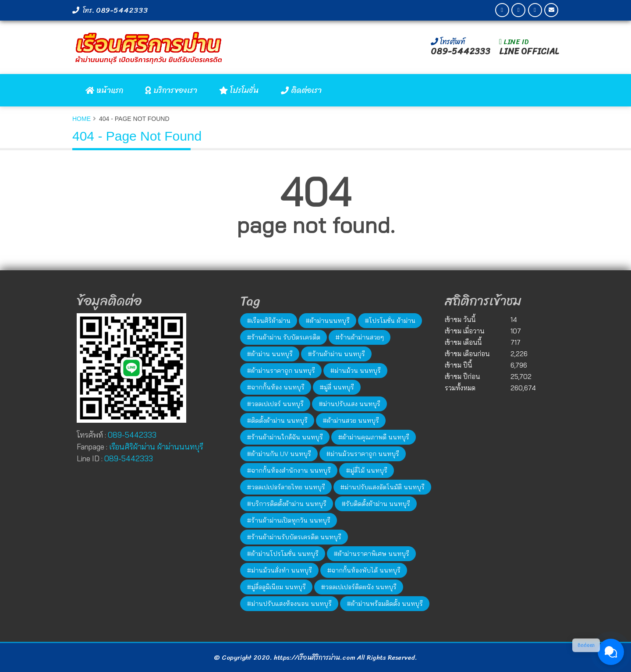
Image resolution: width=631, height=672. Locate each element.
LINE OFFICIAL (529, 51)
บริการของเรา (171, 90)
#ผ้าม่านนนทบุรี (328, 321)
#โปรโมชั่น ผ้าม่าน (390, 321)
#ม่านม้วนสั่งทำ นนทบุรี (279, 570)
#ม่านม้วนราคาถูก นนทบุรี (363, 454)
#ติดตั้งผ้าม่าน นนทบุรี (277, 421)
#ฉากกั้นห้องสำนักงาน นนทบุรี (289, 470)
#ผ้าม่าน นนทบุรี (270, 354)
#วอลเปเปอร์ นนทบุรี (275, 404)
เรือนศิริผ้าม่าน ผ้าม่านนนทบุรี (156, 447)
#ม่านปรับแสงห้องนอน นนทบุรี (289, 604)
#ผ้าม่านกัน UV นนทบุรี (279, 454)
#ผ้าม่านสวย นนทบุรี (351, 421)
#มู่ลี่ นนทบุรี (337, 387)
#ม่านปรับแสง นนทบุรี (349, 404)
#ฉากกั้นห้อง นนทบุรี (276, 387)
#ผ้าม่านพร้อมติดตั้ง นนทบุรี (385, 604)
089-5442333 (122, 10)
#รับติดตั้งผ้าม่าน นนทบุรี (376, 504)
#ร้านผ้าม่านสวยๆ (360, 337)
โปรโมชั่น (239, 90)
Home (82, 119)
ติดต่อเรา (301, 90)
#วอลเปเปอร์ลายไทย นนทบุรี (286, 487)
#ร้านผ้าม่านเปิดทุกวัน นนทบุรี (289, 520)
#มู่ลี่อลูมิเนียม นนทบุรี (276, 587)
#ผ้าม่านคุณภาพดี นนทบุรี (374, 437)
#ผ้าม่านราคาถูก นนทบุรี (281, 371)
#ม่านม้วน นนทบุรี (355, 371)
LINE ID (514, 42)
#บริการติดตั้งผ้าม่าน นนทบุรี (287, 504)
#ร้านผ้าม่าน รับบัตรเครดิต (284, 337)
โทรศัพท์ (448, 42)
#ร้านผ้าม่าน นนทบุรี (336, 354)
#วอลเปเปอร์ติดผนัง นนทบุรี (359, 587)
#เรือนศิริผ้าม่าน (269, 321)
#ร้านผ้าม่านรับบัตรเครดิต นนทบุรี (294, 537)
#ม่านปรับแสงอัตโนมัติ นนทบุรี (382, 487)
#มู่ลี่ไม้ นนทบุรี (367, 470)
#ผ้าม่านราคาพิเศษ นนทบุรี (371, 554)
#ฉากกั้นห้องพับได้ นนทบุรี (364, 570)
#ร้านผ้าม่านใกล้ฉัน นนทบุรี (285, 437)
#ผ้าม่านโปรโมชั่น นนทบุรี (283, 554)
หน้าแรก (104, 90)
